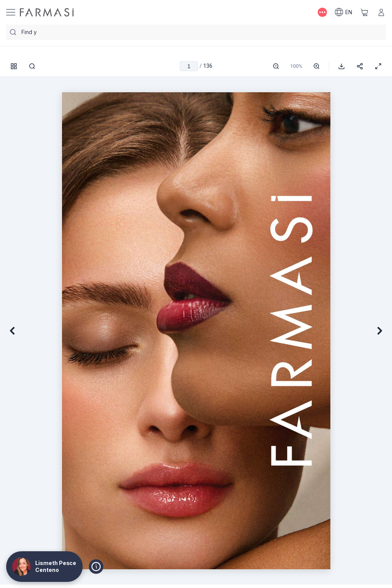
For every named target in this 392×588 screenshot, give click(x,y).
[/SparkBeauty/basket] (364, 12)
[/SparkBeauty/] (47, 12)
